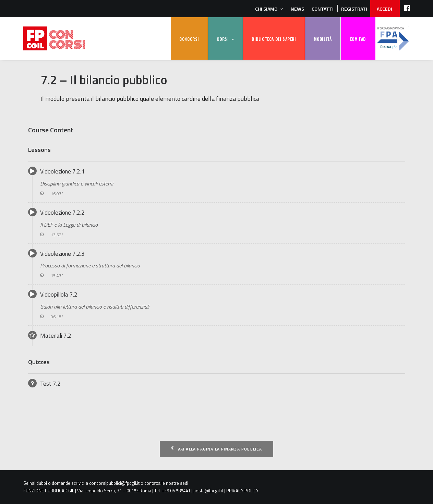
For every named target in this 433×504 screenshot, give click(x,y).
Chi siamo (266, 9)
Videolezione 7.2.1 (217, 182)
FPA (393, 39)
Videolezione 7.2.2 (217, 223)
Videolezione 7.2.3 (217, 264)
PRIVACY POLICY (242, 491)
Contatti (323, 9)
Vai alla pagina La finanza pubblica (216, 449)
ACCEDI (384, 9)
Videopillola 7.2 (217, 305)
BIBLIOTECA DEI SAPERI (274, 39)
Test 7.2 (44, 383)
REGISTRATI (354, 9)
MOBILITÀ (323, 39)
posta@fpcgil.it (208, 491)
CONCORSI (189, 39)
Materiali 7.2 (50, 335)
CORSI (223, 39)
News (297, 9)
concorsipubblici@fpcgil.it (114, 483)
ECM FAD (358, 39)
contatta (152, 483)
